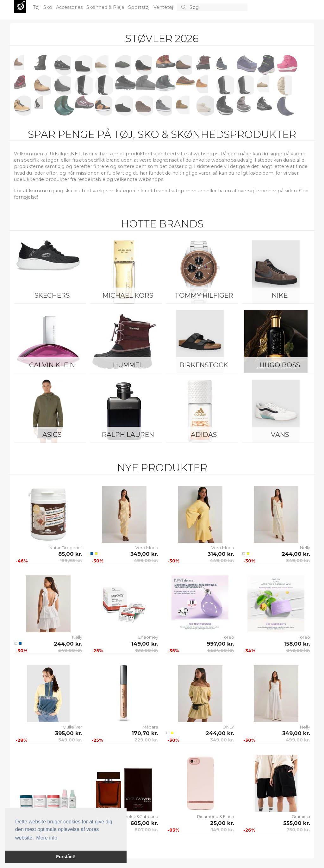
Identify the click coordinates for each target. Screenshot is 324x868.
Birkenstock (204, 365)
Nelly (305, 548)
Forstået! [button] (66, 857)
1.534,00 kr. (221, 650)
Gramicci (301, 816)
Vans (280, 434)
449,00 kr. (222, 561)
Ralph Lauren (128, 434)
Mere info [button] (47, 838)
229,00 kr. (146, 740)
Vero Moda (147, 548)
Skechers (52, 295)
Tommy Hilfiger (204, 295)
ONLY (228, 727)
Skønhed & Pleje (106, 7)
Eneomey (148, 637)
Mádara (150, 727)
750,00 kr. (298, 830)
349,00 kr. (144, 554)
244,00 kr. (296, 554)
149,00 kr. (145, 644)
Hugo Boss (280, 365)
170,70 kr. (145, 733)
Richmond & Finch (216, 816)
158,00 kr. (297, 644)
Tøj (37, 7)
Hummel (128, 365)
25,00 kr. (222, 823)
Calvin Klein (52, 365)
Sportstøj (140, 7)
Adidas (204, 434)
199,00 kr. (147, 650)
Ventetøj (164, 7)
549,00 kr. (70, 740)
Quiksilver (72, 727)
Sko (48, 7)
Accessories (70, 7)
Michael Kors (128, 295)
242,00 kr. (298, 650)
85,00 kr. (70, 554)
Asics (52, 434)
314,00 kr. (221, 554)
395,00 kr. (69, 733)
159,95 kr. (71, 561)
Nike (280, 295)
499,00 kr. (146, 561)
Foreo (228, 637)
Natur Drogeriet (66, 548)
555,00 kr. (297, 823)
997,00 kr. (220, 644)
